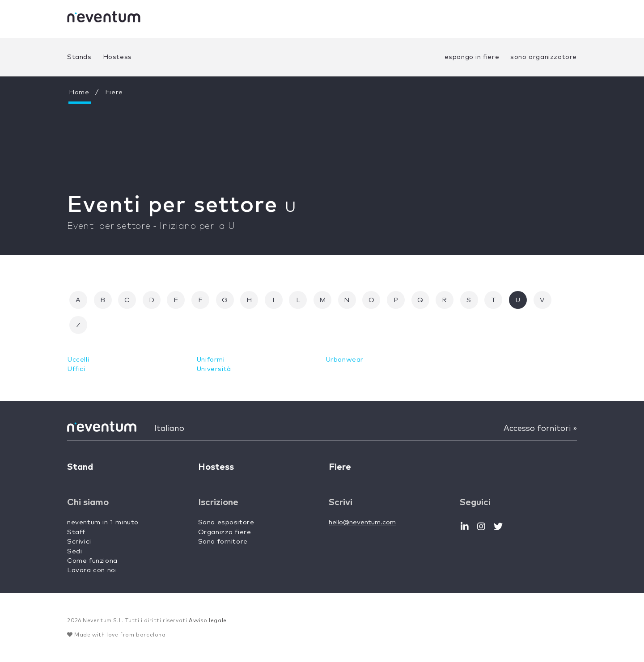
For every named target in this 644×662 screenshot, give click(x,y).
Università (214, 369)
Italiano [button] (169, 429)
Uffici (76, 369)
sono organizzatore (544, 57)
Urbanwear (345, 360)
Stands (79, 57)
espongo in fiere (472, 57)
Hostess (117, 57)
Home (79, 92)
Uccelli (78, 360)
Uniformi (211, 360)
